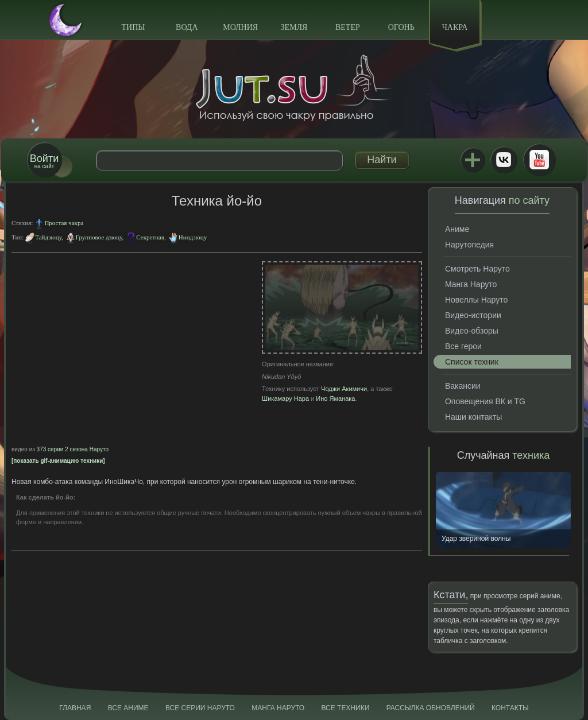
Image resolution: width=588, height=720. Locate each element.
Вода (187, 27)
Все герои (463, 346)
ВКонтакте (504, 160)
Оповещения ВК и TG (485, 401)
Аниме (457, 229)
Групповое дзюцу (99, 237)
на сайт (44, 161)
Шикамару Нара (285, 398)
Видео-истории (473, 315)
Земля (294, 27)
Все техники (345, 708)
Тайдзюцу (48, 237)
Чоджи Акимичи (344, 389)
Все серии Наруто (200, 708)
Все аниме (128, 708)
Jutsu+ (473, 160)
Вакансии (463, 386)
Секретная (150, 237)
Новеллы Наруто (476, 300)
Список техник (472, 362)
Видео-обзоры (472, 331)
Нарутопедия (469, 245)
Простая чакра (64, 223)
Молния (240, 27)
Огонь (401, 27)
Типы (133, 27)
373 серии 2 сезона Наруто (73, 449)
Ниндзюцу (193, 237)
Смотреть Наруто (477, 269)
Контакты (510, 708)
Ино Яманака (335, 398)
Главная (75, 708)
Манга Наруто (471, 284)
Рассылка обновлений (431, 708)
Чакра (455, 27)
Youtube (539, 160)
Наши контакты (473, 417)
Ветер (348, 27)
